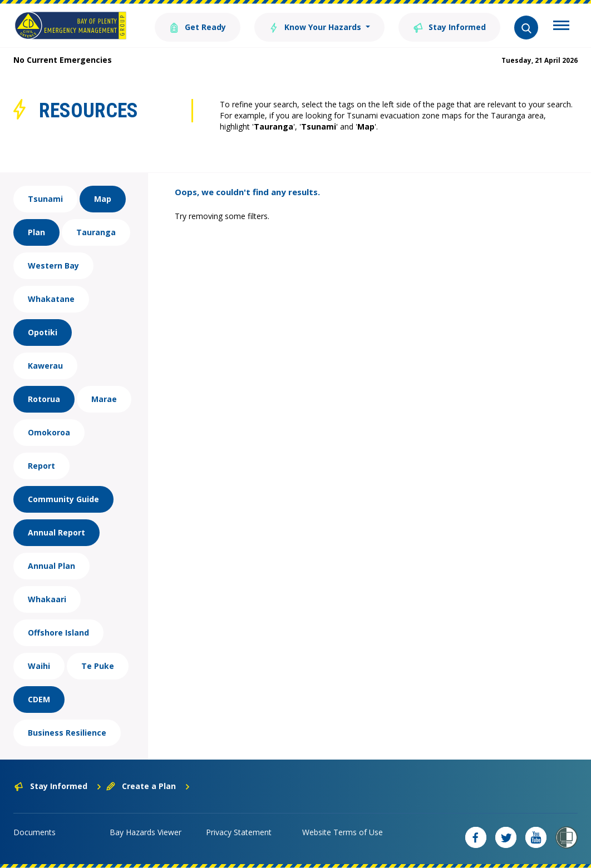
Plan (36, 232)
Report (41, 466)
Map (103, 199)
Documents (35, 832)
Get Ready (198, 26)
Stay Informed (449, 26)
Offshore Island (58, 633)
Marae (104, 399)
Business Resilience (67, 733)
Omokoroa (49, 432)
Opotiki (43, 332)
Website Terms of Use (343, 832)
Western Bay (53, 266)
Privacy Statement (239, 832)
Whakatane (51, 299)
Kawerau (45, 366)
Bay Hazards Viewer (146, 832)
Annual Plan (51, 566)
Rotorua (44, 399)
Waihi (39, 666)
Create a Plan (148, 786)
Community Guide (63, 499)
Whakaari (47, 599)
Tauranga (96, 232)
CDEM (39, 699)
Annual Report (56, 532)
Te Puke (98, 666)
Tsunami (45, 199)
